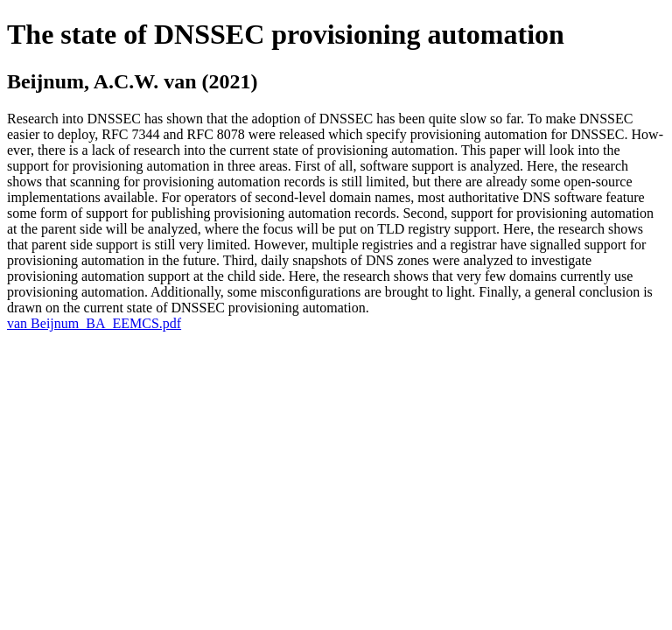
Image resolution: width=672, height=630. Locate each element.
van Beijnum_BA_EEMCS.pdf (94, 323)
